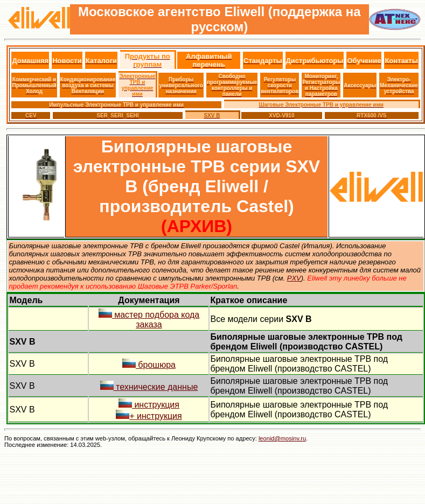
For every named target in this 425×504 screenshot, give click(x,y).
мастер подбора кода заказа (149, 320)
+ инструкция (149, 416)
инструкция (149, 405)
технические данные (149, 387)
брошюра (149, 365)
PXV (294, 278)
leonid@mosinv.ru (282, 438)
